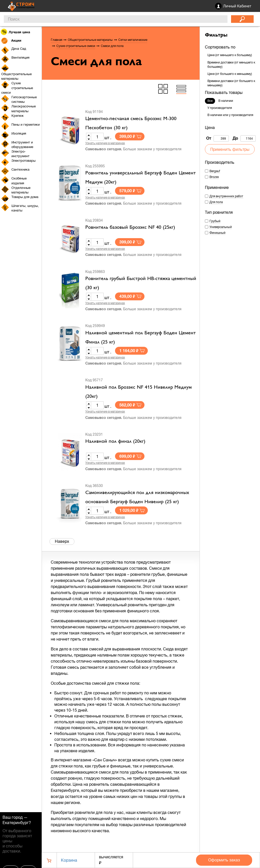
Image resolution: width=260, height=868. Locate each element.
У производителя (220, 108)
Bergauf (215, 171)
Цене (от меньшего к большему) (230, 55)
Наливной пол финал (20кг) (115, 441)
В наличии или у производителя (230, 115)
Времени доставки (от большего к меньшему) (231, 83)
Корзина (69, 860)
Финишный (217, 233)
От (217, 138)
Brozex (214, 177)
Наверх (62, 541)
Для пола (216, 202)
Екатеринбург (16, 823)
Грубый (215, 221)
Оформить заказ (224, 860)
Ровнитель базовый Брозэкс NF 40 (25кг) (130, 227)
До (244, 138)
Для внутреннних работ (226, 196)
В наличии (226, 101)
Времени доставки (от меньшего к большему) (231, 65)
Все (210, 101)
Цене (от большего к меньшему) (230, 74)
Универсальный (221, 227)
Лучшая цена (16, 32)
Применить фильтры (230, 149)
